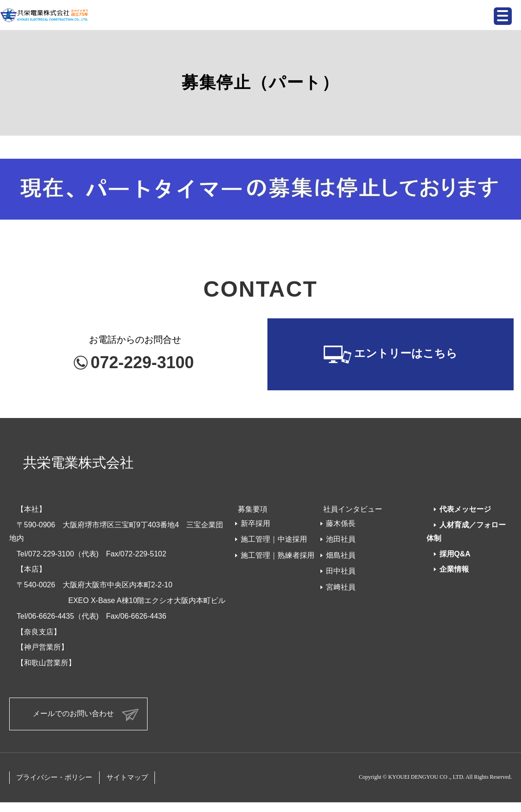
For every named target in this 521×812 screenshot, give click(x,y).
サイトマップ (127, 777)
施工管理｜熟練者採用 (278, 555)
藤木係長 (341, 523)
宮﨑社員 (341, 587)
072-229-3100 (142, 362)
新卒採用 (255, 523)
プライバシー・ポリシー (54, 777)
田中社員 (341, 571)
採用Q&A (455, 554)
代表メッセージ (465, 509)
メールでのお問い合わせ (73, 713)
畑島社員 (341, 555)
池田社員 (341, 539)
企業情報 (454, 569)
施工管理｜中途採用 (274, 539)
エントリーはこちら (406, 354)
